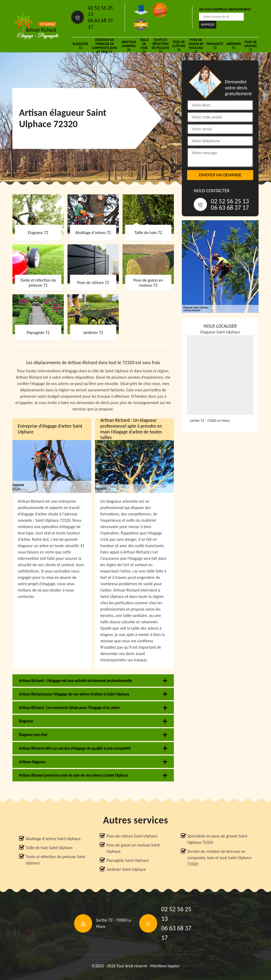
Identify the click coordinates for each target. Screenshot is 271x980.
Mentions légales (165, 966)
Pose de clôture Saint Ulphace (132, 836)
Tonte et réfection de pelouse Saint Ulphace (55, 860)
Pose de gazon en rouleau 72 (196, 46)
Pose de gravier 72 (251, 46)
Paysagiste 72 (215, 46)
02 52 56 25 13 (100, 11)
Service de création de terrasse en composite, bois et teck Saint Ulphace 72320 (220, 858)
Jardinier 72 (234, 46)
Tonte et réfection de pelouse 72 (160, 46)
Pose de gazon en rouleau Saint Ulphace (133, 848)
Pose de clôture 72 (179, 46)
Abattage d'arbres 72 (129, 46)
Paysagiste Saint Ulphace (127, 860)
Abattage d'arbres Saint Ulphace (53, 839)
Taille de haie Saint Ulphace (49, 848)
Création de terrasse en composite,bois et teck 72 (105, 46)
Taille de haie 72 (144, 46)
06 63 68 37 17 (100, 24)
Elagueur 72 (80, 46)
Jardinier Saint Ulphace (126, 869)
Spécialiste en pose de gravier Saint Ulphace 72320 (217, 839)
